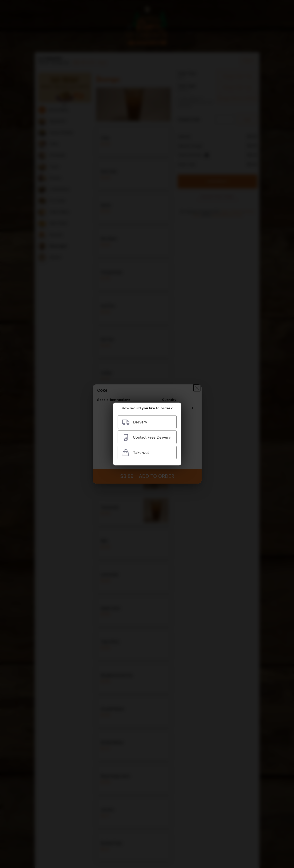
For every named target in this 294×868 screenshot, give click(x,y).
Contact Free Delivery (146, 437)
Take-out (135, 453)
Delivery (135, 422)
